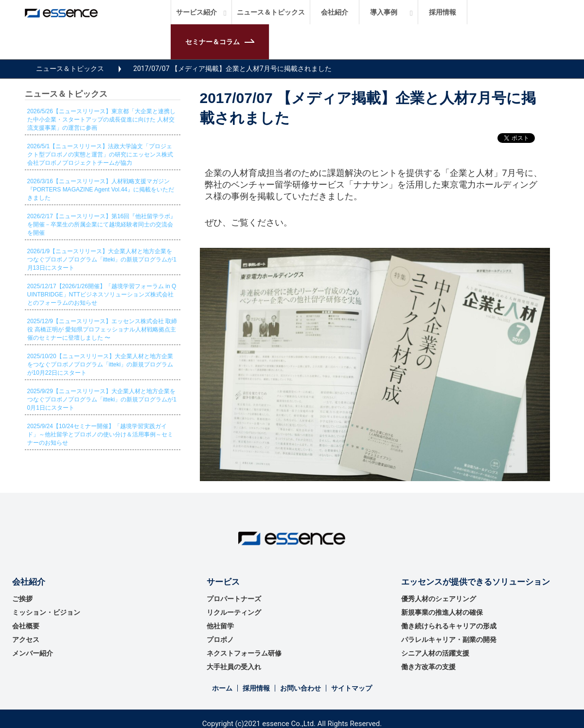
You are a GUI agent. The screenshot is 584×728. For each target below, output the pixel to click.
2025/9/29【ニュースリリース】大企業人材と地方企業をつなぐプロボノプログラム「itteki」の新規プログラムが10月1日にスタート (102, 399)
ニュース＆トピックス (271, 12)
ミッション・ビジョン (46, 612)
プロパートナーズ (234, 599)
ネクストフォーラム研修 (244, 653)
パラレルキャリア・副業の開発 (449, 640)
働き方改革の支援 (428, 667)
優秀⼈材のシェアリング (439, 599)
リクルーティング (234, 612)
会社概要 (26, 626)
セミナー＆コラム (212, 42)
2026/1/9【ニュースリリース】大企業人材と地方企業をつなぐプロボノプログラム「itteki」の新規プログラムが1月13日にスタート (102, 260)
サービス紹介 (196, 12)
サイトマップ (352, 688)
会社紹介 (335, 12)
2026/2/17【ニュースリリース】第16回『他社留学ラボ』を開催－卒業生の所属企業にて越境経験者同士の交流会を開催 (102, 225)
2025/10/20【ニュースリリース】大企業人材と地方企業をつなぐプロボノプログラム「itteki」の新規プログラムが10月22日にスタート (100, 364)
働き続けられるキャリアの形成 (449, 626)
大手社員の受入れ (234, 667)
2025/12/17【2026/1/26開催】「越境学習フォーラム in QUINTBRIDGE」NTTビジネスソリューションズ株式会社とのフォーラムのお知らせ (102, 295)
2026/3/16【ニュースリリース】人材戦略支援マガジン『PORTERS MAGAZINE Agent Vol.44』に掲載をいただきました (101, 190)
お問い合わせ (301, 688)
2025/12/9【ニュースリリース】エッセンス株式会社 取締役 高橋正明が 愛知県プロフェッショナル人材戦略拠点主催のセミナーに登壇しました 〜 (102, 329)
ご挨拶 (22, 599)
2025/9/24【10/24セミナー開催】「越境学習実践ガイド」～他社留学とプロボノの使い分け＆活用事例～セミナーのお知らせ (100, 434)
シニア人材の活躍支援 (435, 653)
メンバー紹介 (33, 653)
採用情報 (442, 12)
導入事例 (384, 12)
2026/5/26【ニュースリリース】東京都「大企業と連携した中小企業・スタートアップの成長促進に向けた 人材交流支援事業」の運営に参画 (101, 120)
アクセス (26, 640)
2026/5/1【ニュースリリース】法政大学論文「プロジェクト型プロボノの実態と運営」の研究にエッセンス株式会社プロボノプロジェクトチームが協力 (100, 155)
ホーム (222, 688)
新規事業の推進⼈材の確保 (442, 612)
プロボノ (220, 640)
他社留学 (220, 626)
